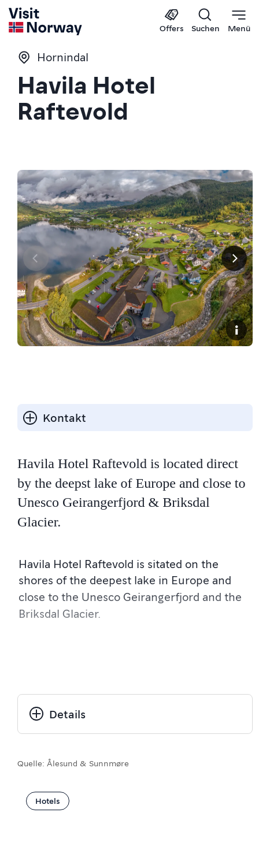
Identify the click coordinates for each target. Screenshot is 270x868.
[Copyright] (236, 330)
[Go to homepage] (46, 21)
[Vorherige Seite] (36, 258)
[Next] (234, 258)
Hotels (48, 800)
